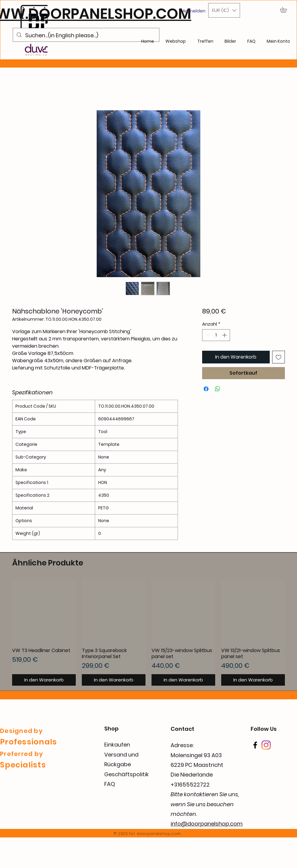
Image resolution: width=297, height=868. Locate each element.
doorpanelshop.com (159, 834)
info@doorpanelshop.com (207, 824)
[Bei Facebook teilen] (206, 389)
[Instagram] (266, 745)
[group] (148, 632)
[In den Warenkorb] (44, 680)
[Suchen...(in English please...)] (86, 35)
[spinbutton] (216, 335)
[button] (224, 10)
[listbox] (224, 10)
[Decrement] (207, 335)
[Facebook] (255, 745)
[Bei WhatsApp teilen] (218, 389)
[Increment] (225, 335)
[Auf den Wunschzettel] (279, 357)
